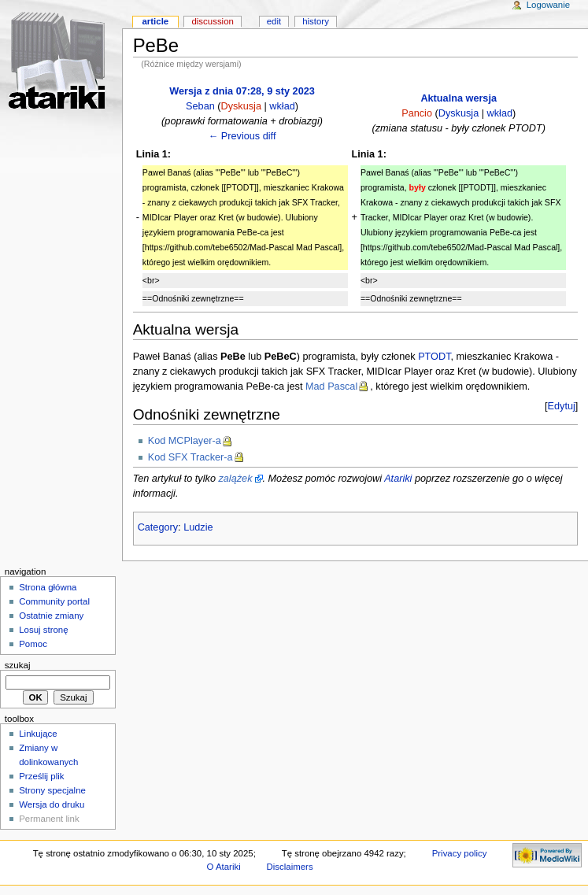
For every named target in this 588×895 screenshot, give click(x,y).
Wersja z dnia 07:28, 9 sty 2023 (242, 91)
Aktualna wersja (459, 98)
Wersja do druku (52, 804)
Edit (274, 21)
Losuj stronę (43, 630)
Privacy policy (460, 853)
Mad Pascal (331, 386)
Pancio (417, 113)
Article (155, 21)
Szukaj (18, 665)
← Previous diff (242, 136)
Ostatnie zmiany (51, 616)
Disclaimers (290, 867)
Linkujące (38, 734)
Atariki (398, 479)
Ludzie (198, 527)
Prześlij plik (41, 776)
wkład (282, 106)
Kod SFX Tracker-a (190, 457)
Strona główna (48, 587)
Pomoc (33, 644)
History (316, 21)
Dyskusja (241, 106)
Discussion (212, 21)
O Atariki (224, 867)
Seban (200, 106)
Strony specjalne (52, 790)
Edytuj (562, 406)
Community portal (54, 601)
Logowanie (548, 5)
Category (158, 527)
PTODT (434, 357)
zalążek (235, 479)
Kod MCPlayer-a (185, 441)
